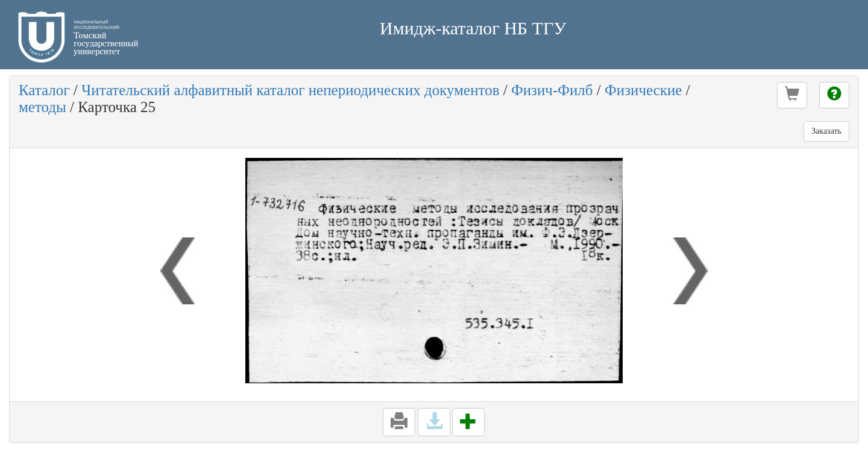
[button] (792, 95)
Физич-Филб (552, 90)
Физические (643, 90)
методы (42, 107)
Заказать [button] (826, 131)
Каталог (44, 90)
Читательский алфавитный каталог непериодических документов (290, 90)
